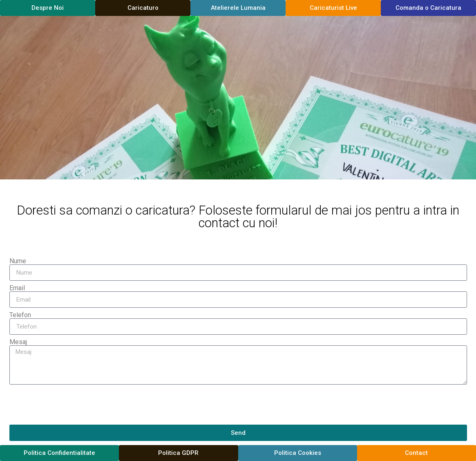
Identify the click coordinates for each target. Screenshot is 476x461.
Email (17, 288)
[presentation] (72, 405)
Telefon (20, 315)
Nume (18, 261)
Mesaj (18, 342)
